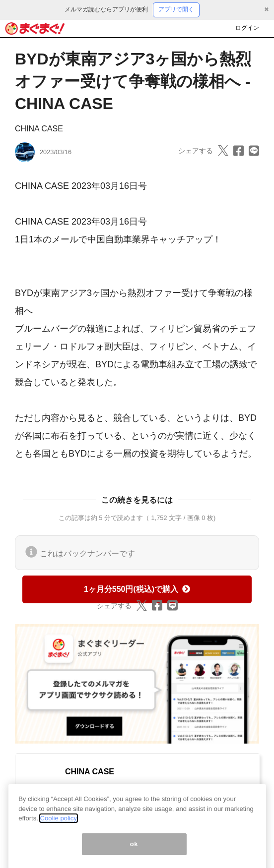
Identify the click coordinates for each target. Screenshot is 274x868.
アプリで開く (176, 9)
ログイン (247, 28)
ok (134, 851)
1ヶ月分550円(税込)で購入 (137, 589)
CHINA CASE (39, 129)
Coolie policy (59, 825)
